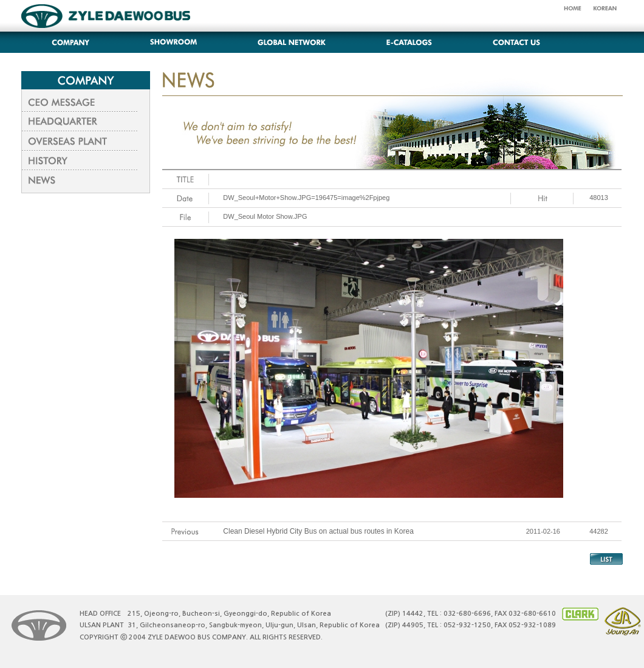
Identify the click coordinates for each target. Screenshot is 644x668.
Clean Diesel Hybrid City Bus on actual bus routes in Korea (318, 531)
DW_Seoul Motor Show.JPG (265, 216)
